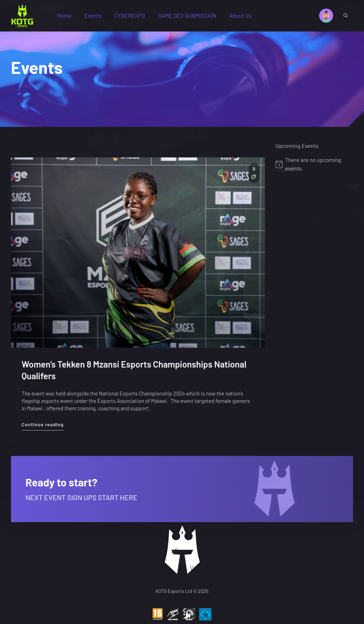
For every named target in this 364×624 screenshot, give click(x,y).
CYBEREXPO (129, 15)
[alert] (314, 164)
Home (64, 15)
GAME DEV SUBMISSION (187, 15)
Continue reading (43, 424)
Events (93, 15)
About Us (240, 15)
